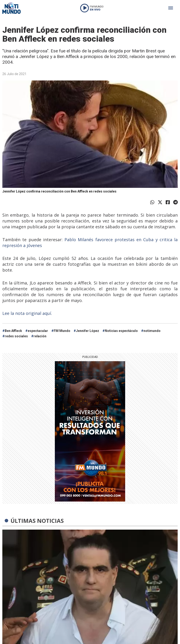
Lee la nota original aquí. (28, 313)
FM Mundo (62, 331)
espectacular (38, 331)
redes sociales (16, 336)
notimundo (152, 331)
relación (40, 336)
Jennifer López (88, 331)
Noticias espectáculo (121, 331)
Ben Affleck (13, 331)
